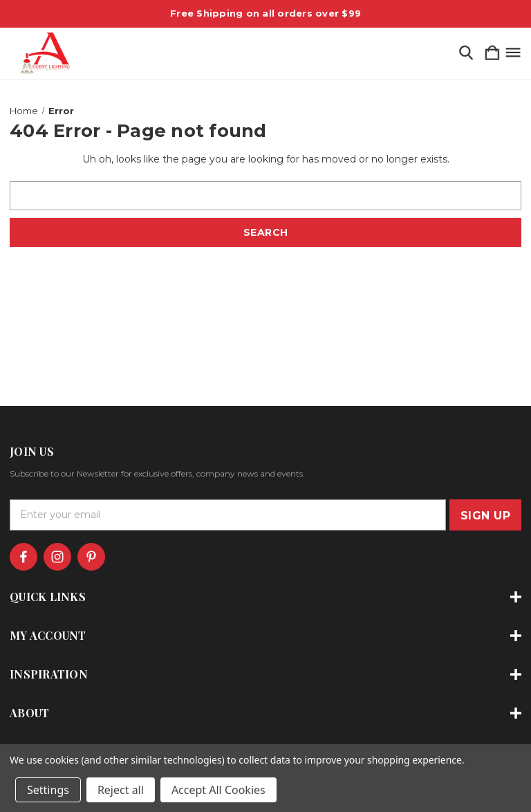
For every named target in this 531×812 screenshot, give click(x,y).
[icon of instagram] (57, 557)
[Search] (466, 54)
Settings (48, 790)
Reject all (121, 790)
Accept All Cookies (218, 790)
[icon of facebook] (24, 557)
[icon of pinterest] (91, 557)
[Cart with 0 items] (492, 54)
